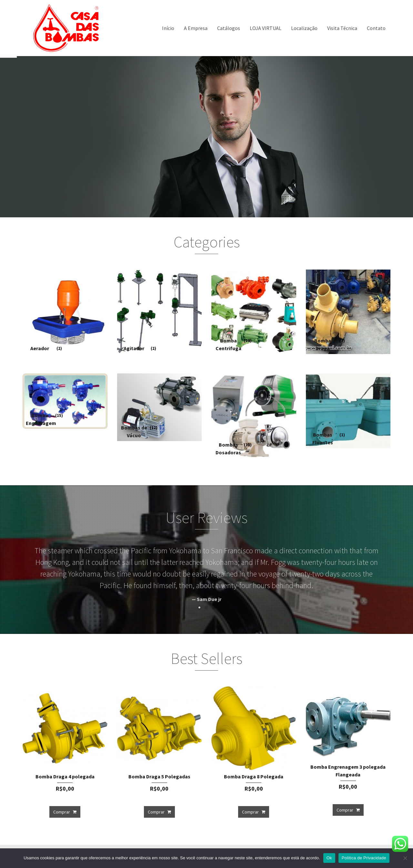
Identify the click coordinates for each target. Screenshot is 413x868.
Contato (376, 28)
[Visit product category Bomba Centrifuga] (254, 312)
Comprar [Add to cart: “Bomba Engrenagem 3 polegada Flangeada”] (345, 810)
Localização (304, 28)
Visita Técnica (342, 28)
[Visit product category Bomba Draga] (348, 312)
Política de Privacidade (364, 858)
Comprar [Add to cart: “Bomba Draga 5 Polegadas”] (156, 812)
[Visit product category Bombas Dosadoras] (254, 416)
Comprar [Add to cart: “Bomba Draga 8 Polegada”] (250, 812)
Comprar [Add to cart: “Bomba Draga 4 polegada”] (62, 812)
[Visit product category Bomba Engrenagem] (65, 401)
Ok (329, 858)
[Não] (405, 858)
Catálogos (229, 28)
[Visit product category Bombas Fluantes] (348, 411)
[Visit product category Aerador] (65, 312)
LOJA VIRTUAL (266, 28)
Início (168, 28)
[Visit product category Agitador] (160, 312)
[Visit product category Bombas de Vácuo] (160, 407)
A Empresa (196, 28)
